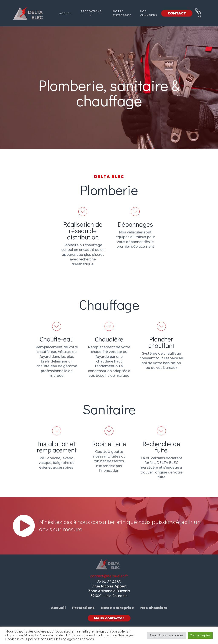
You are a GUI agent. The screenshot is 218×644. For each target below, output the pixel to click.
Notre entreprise (122, 13)
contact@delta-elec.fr (109, 576)
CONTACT (177, 13)
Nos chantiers (148, 13)
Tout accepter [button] (200, 635)
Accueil (66, 13)
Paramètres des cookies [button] (166, 635)
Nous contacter (109, 618)
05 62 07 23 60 (109, 581)
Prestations (83, 608)
